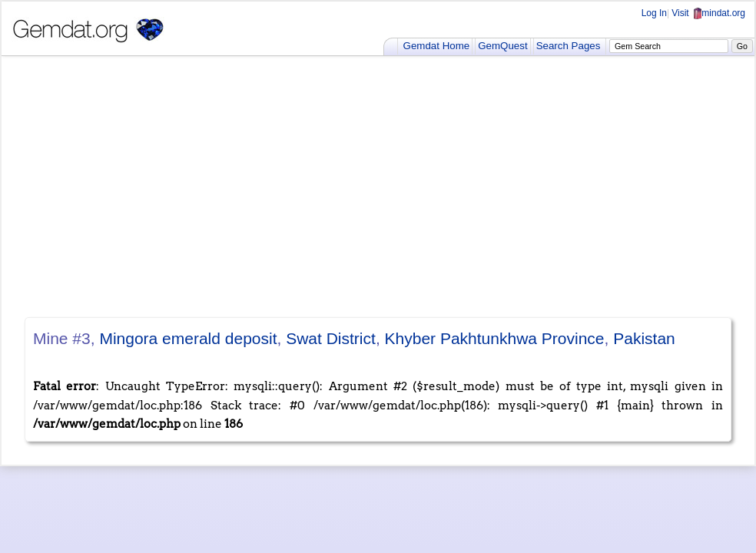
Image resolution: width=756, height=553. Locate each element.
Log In (654, 13)
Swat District (331, 338)
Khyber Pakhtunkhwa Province (495, 338)
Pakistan (644, 338)
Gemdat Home (437, 46)
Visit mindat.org (708, 13)
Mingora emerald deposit (188, 338)
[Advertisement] (378, 187)
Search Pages (569, 46)
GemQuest (502, 46)
